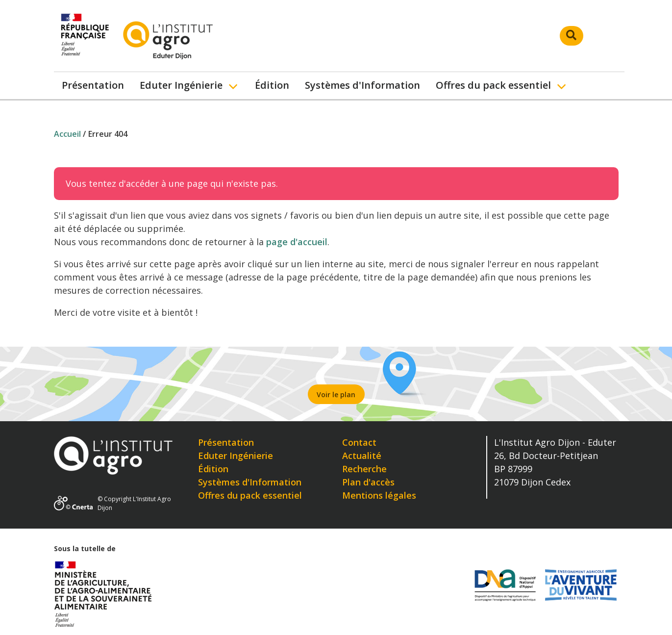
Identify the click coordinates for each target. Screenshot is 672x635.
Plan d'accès (368, 482)
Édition (272, 85)
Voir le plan (336, 394)
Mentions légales (379, 495)
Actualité (362, 456)
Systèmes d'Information (362, 85)
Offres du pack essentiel (493, 85)
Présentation (93, 85)
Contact (359, 442)
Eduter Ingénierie (181, 85)
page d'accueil (297, 242)
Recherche (364, 469)
